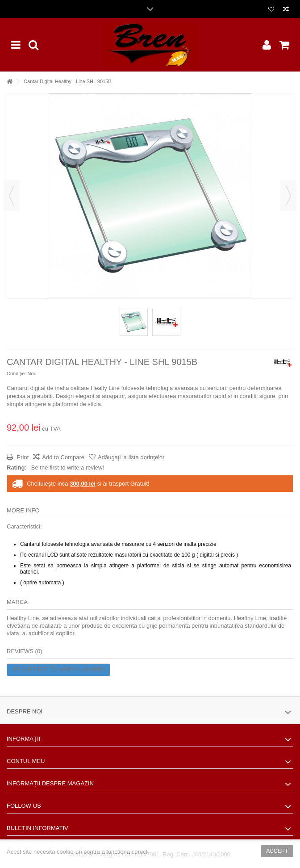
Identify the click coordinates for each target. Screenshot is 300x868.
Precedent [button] (12, 196)
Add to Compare (63, 457)
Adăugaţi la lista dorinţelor (131, 457)
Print (22, 457)
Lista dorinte (271, 9)
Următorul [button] (288, 196)
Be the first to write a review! (68, 468)
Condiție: (16, 373)
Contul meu (26, 761)
